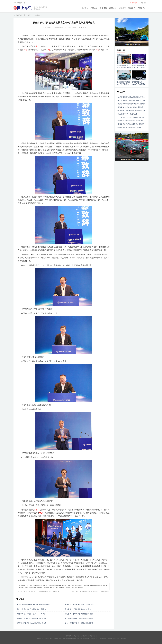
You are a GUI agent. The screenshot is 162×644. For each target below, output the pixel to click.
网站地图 (123, 638)
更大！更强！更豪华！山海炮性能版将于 (79, 623)
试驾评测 (122, 8)
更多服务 (145, 3)
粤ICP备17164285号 (113, 638)
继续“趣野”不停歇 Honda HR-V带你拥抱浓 (32, 623)
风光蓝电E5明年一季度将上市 (128, 114)
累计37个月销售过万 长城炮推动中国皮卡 (31, 609)
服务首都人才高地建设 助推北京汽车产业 (79, 605)
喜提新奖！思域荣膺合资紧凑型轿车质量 (79, 614)
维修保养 (132, 8)
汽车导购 (113, 8)
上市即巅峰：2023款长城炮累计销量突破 (131, 117)
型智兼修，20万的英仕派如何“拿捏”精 (78, 609)
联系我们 (92, 636)
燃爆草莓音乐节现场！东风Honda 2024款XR (32, 614)
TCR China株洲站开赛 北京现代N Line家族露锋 (33, 605)
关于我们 (76, 636)
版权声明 (84, 636)
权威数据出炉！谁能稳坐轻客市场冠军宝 (131, 124)
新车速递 (103, 8)
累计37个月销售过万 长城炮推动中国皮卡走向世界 (42, 591)
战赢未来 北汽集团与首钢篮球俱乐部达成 (131, 111)
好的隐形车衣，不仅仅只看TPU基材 (130, 127)
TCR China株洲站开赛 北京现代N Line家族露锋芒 (92, 591)
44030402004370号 (96, 638)
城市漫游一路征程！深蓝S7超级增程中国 (79, 618)
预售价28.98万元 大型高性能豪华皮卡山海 (32, 618)
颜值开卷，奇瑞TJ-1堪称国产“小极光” (130, 121)
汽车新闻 (94, 8)
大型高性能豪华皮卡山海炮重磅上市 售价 (131, 97)
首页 (29, 15)
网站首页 (84, 8)
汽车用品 (141, 8)
